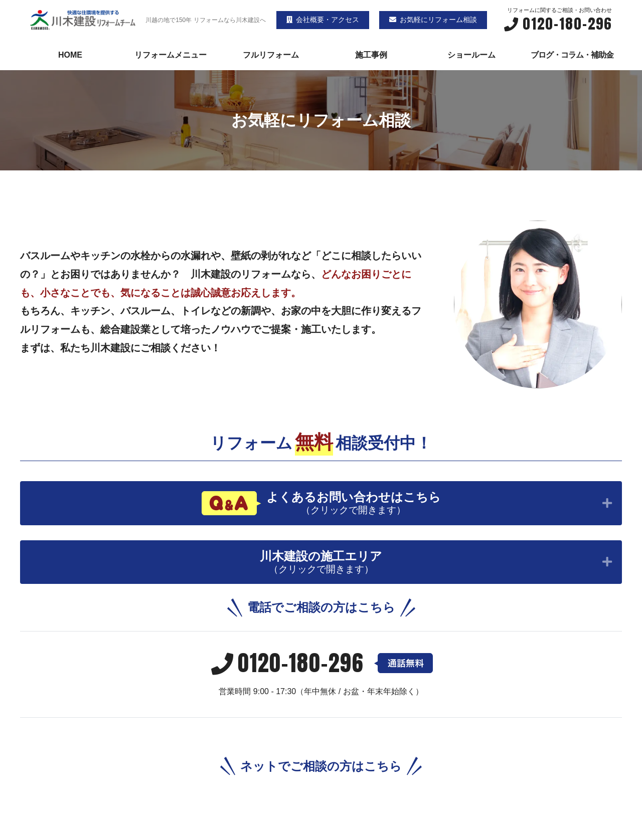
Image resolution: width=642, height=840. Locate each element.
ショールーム (471, 55)
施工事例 (371, 55)
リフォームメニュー (171, 55)
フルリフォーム (271, 55)
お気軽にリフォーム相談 (433, 20)
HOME (70, 55)
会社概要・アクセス (323, 20)
